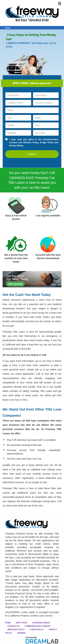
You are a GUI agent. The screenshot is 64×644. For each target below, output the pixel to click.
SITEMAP (21, 633)
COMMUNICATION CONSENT (38, 626)
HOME (8, 623)
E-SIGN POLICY (37, 629)
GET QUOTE (15, 284)
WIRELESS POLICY (16, 629)
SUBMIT (32, 154)
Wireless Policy (31, 143)
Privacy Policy (16, 146)
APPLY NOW (21, 623)
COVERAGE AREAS (41, 623)
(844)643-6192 (38, 20)
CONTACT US (13, 626)
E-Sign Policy (47, 143)
